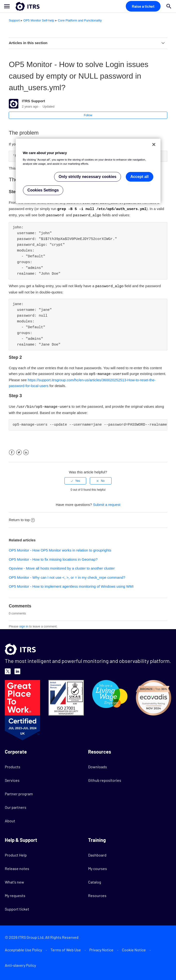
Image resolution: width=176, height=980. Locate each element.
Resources (97, 894)
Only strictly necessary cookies (88, 177)
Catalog (95, 880)
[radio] (75, 479)
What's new (14, 880)
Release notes (17, 867)
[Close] (154, 144)
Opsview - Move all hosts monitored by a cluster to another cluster (62, 567)
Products (13, 765)
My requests (15, 894)
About (10, 819)
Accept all (140, 177)
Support (14, 20)
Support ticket (17, 907)
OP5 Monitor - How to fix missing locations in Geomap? (53, 558)
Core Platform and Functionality (80, 20)
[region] (88, 171)
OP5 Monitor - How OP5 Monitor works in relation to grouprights (60, 548)
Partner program (19, 792)
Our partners (16, 806)
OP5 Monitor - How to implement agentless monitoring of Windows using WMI (71, 585)
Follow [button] (88, 115)
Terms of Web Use (66, 948)
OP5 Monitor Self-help (39, 20)
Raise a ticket (143, 6)
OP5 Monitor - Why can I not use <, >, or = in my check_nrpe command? (67, 576)
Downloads (98, 765)
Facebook (12, 451)
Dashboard (97, 853)
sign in (24, 625)
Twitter (19, 451)
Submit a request (107, 503)
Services (12, 779)
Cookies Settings (43, 190)
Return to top (22, 518)
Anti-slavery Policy (20, 963)
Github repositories (105, 779)
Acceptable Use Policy (23, 948)
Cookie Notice (134, 948)
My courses (98, 867)
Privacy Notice (101, 948)
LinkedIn (26, 451)
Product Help (16, 853)
